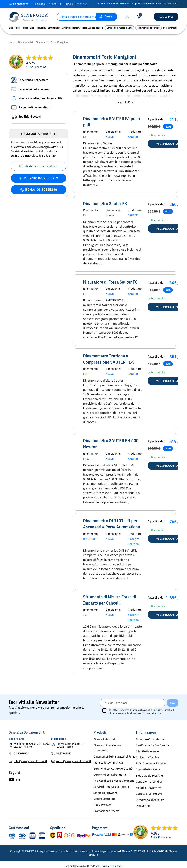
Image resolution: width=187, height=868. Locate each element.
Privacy (157, 708)
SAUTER (133, 134)
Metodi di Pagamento (149, 785)
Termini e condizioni (112, 864)
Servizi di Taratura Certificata (111, 784)
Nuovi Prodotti (102, 803)
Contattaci (166, 17)
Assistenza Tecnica (147, 755)
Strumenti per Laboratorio (110, 772)
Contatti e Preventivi (148, 767)
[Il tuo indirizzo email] (132, 701)
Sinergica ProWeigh (106, 790)
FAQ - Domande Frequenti (152, 761)
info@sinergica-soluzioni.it (30, 759)
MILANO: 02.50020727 (39, 178)
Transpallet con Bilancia (108, 760)
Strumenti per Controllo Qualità (113, 766)
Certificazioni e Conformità (152, 743)
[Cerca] (87, 17)
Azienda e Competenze (150, 737)
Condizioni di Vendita (149, 779)
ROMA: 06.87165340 (39, 190)
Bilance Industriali (105, 737)
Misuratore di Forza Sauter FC (110, 280)
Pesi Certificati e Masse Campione (114, 778)
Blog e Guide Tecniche (149, 773)
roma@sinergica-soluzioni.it (74, 759)
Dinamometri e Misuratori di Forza (115, 754)
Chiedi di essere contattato (39, 166)
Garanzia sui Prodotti (149, 791)
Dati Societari (144, 803)
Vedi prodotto (167, 141)
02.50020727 (21, 4)
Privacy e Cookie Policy (150, 797)
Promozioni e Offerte (106, 809)
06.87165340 (64, 751)
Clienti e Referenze (147, 749)
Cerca (108, 17)
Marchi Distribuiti (104, 796)
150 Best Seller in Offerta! (113, 4)
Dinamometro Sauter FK (105, 201)
